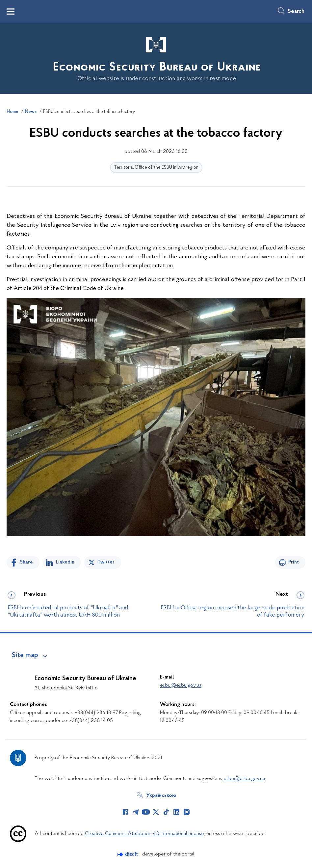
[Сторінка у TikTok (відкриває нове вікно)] (166, 812)
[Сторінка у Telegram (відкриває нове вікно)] (136, 812)
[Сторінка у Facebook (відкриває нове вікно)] (125, 812)
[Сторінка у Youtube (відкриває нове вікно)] (146, 812)
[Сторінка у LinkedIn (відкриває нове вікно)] (176, 812)
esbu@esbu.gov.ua (181, 685)
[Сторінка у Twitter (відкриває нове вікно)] (156, 812)
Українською (161, 796)
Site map (25, 655)
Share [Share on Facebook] (26, 562)
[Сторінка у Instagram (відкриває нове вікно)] (187, 812)
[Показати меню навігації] (11, 12)
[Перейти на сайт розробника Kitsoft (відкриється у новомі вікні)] (128, 854)
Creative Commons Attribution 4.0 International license (144, 834)
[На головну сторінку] (156, 58)
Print (294, 562)
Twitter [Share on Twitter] (106, 562)
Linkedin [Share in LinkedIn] (65, 562)
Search (296, 12)
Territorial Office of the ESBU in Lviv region (156, 168)
